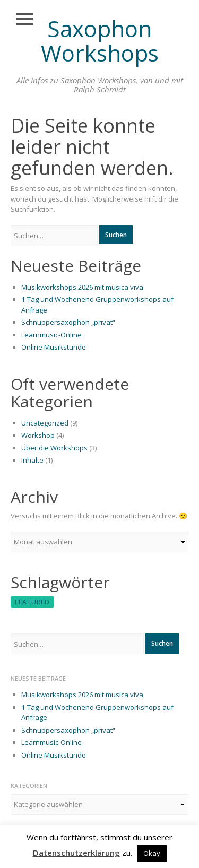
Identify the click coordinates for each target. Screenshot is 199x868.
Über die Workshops (54, 448)
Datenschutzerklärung (76, 853)
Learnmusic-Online (51, 335)
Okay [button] (152, 853)
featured (32, 602)
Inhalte (32, 460)
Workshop (38, 435)
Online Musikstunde (54, 347)
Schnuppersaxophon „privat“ (68, 322)
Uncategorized (45, 423)
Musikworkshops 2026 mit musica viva (82, 287)
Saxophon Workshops (100, 41)
